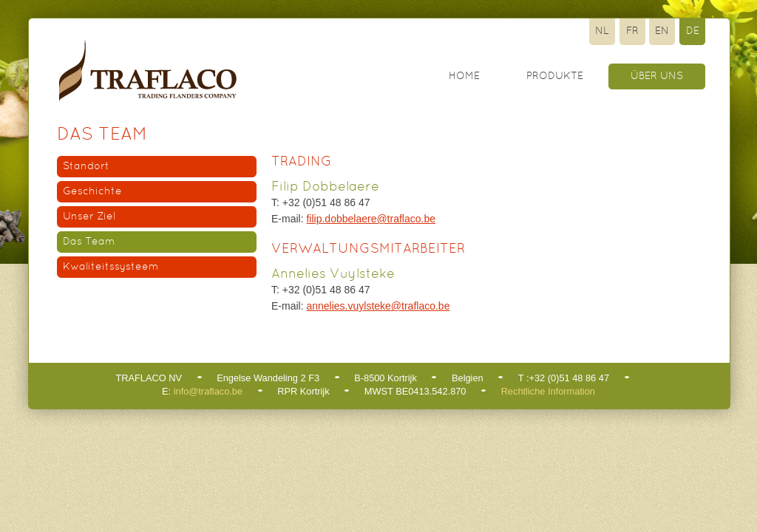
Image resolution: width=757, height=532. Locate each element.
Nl (602, 31)
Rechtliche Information (548, 391)
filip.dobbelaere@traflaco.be (371, 219)
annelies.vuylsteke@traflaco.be (378, 306)
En (662, 31)
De (693, 31)
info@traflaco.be (208, 391)
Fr (632, 31)
